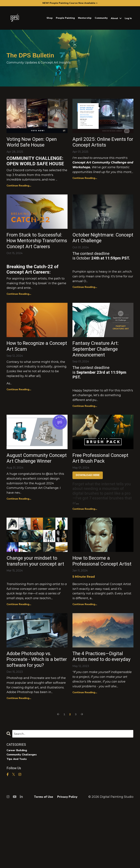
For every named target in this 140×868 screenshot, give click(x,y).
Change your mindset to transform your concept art (34, 607)
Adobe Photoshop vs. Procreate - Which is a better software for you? (35, 716)
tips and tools (17, 822)
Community (101, 18)
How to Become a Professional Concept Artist (101, 607)
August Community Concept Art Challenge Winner (36, 494)
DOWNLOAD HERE (88, 516)
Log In (128, 18)
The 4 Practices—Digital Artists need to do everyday (101, 712)
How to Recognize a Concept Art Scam (33, 375)
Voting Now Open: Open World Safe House (30, 147)
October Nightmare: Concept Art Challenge (102, 249)
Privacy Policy (67, 860)
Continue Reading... (19, 195)
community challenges (23, 817)
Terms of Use (44, 860)
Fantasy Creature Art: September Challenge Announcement (100, 379)
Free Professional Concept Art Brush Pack (96, 494)
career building (18, 812)
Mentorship (85, 18)
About (116, 18)
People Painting (65, 18)
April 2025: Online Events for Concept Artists (97, 147)
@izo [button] (49, 515)
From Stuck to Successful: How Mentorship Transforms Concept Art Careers (33, 259)
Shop (50, 18)
